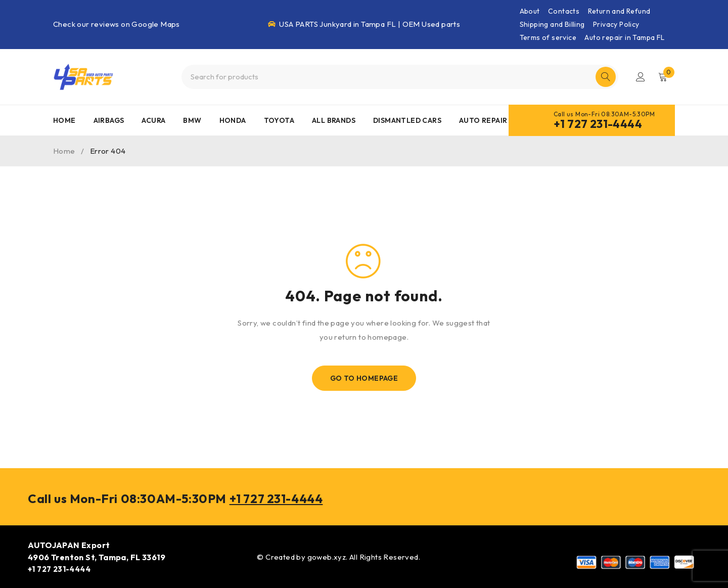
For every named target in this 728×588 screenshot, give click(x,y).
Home (64, 151)
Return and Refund (619, 11)
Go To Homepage (364, 378)
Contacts (564, 11)
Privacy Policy (616, 24)
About (530, 11)
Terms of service (548, 37)
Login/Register (641, 77)
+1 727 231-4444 (598, 124)
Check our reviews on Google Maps (117, 24)
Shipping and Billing (552, 24)
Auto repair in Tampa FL (624, 37)
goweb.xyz (327, 556)
